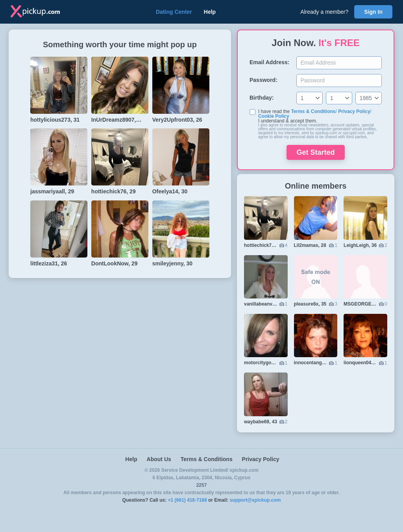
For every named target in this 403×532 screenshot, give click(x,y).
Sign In (373, 12)
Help (210, 12)
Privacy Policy (354, 111)
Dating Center (174, 12)
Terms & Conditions (313, 111)
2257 (202, 485)
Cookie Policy (274, 116)
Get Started (315, 152)
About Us (159, 459)
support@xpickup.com (255, 500)
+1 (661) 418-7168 (188, 500)
